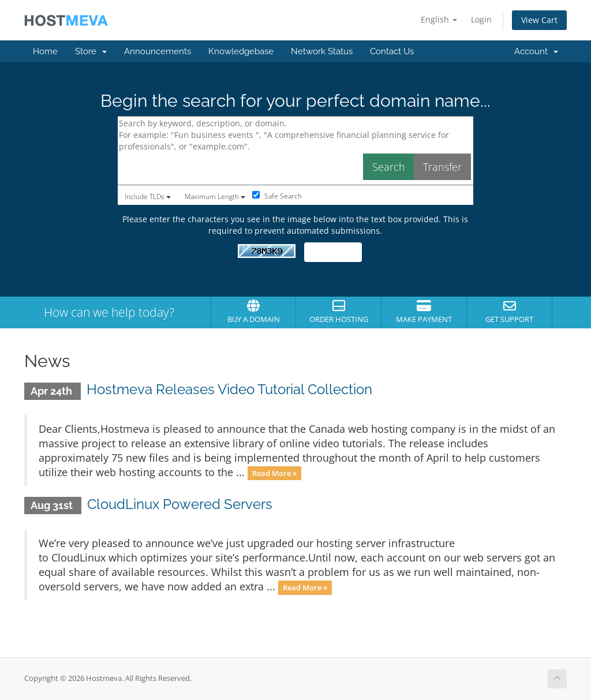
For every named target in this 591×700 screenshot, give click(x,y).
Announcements (158, 51)
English (439, 19)
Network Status (322, 51)
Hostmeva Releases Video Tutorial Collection (229, 389)
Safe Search (277, 196)
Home (45, 51)
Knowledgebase (241, 51)
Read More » (274, 473)
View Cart (539, 20)
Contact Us (392, 51)
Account (536, 51)
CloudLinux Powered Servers (180, 504)
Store (91, 51)
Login (481, 19)
